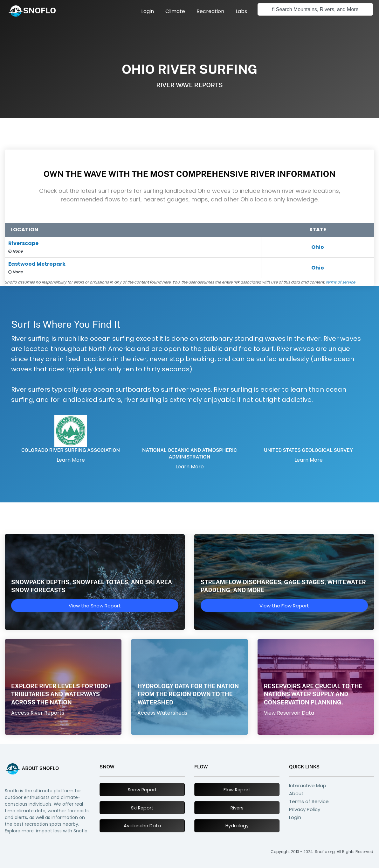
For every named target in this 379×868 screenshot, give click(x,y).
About (296, 793)
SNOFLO (39, 10)
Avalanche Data (142, 826)
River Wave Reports (189, 85)
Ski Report (142, 808)
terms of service (341, 282)
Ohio (318, 247)
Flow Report (237, 790)
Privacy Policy (305, 809)
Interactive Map (308, 785)
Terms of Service (309, 801)
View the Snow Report (95, 606)
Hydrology (237, 826)
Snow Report (142, 790)
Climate (175, 11)
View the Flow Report (284, 606)
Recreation (210, 11)
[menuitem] (148, 11)
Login (148, 11)
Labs (241, 11)
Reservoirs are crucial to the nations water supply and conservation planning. (313, 694)
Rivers (237, 808)
